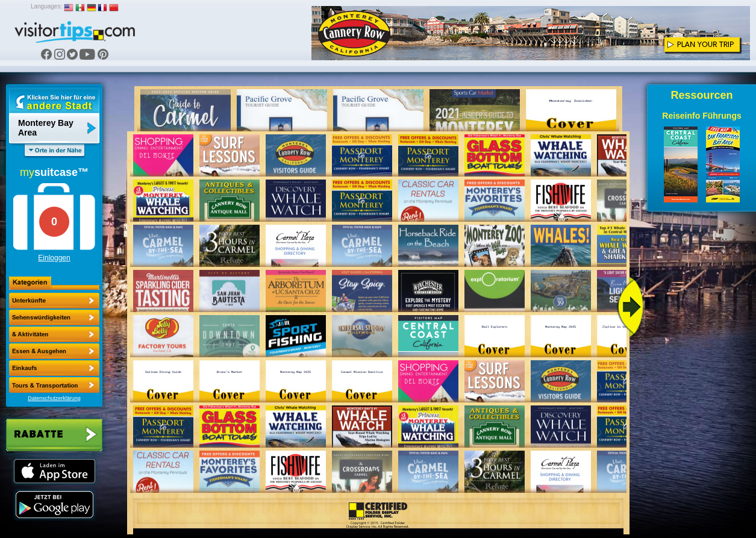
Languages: (46, 6)
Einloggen (54, 258)
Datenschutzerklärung (54, 398)
